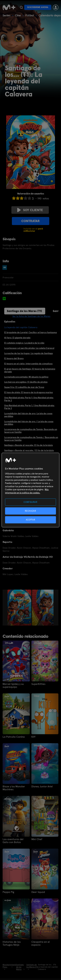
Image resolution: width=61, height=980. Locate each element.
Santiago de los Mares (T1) (24, 311)
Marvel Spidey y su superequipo (13, 686)
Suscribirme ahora (38, 7)
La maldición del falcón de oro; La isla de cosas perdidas (28, 415)
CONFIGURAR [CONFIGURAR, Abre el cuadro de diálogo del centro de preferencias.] (30, 502)
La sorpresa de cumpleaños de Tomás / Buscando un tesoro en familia (31, 439)
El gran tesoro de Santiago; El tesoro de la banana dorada (30, 370)
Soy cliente (30, 210)
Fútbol (30, 15)
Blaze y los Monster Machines (14, 788)
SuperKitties (38, 684)
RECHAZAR (30, 511)
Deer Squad (38, 892)
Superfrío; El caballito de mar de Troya (24, 387)
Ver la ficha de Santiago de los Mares (31, 316)
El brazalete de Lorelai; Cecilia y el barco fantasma (30, 332)
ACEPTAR (31, 520)
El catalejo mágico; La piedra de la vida (24, 343)
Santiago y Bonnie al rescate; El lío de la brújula (28, 445)
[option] (20, 608)
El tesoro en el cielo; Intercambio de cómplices (28, 364)
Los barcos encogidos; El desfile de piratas (26, 382)
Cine (18, 15)
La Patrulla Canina (14, 737)
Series (7, 15)
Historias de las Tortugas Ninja (12, 943)
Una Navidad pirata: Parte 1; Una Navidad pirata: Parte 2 (29, 399)
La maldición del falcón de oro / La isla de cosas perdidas (29, 423)
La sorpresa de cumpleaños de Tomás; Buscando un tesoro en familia (31, 431)
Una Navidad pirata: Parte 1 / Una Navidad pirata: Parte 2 (29, 407)
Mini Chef (37, 839)
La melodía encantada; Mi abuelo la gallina (26, 377)
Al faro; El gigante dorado (17, 338)
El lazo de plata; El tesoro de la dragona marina (28, 392)
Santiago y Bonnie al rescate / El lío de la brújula (29, 450)
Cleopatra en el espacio (41, 943)
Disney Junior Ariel (42, 787)
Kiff (33, 737)
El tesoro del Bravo (14, 358)
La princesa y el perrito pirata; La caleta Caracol (29, 348)
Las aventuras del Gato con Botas (13, 841)
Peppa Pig (8, 892)
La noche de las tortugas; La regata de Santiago (29, 353)
